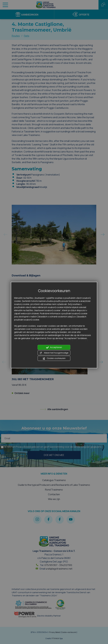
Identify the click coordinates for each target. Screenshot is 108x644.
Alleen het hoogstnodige (54, 353)
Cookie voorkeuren (54, 358)
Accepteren (54, 347)
